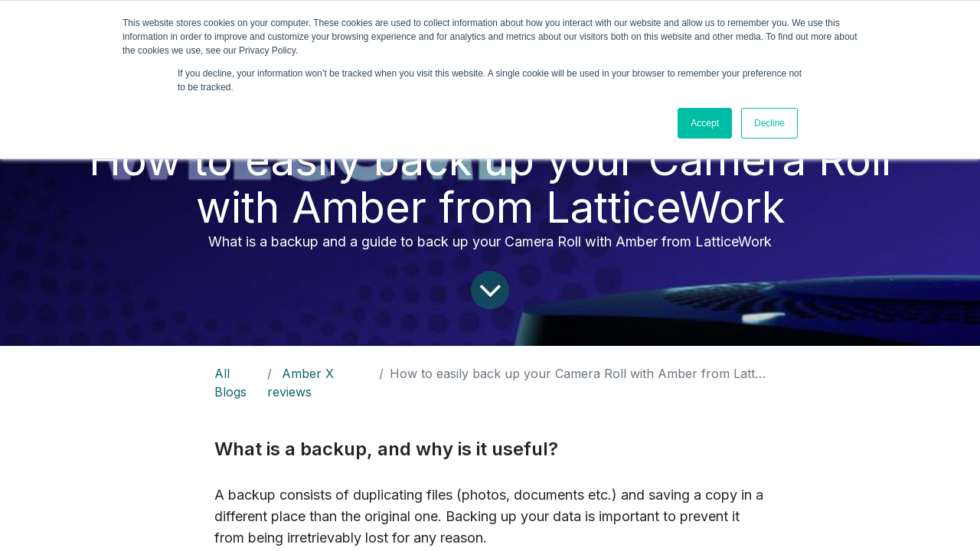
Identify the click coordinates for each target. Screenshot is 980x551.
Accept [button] (705, 123)
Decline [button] (769, 123)
